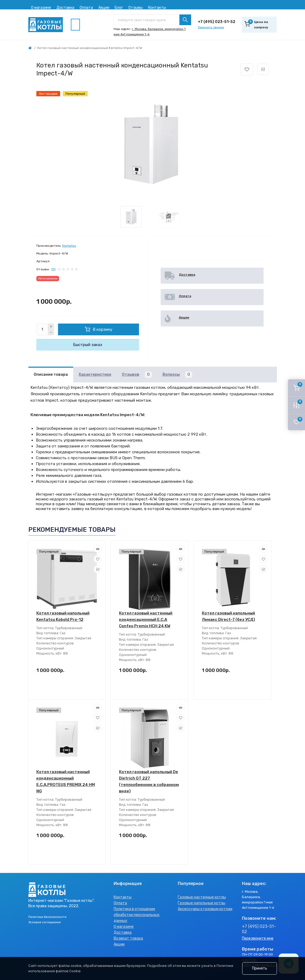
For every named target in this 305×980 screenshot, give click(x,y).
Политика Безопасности (47, 917)
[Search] (185, 20)
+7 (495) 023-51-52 (217, 22)
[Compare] (98, 569)
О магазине (41, 8)
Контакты (157, 8)
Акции (104, 8)
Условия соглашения (45, 922)
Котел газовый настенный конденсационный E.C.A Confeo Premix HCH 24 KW (146, 620)
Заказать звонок (211, 27)
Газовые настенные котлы (202, 897)
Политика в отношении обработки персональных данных (137, 915)
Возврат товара (128, 938)
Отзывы (136, 8)
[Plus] (51, 326)
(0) (53, 269)
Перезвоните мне (258, 938)
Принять (260, 968)
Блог (119, 8)
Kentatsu (69, 246)
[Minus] (51, 333)
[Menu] (75, 25)
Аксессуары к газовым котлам (205, 909)
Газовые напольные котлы (202, 903)
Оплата (86, 8)
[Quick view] (98, 549)
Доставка (65, 8)
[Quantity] (42, 329)
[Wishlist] (98, 559)
